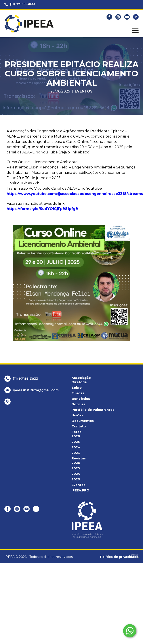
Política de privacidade (119, 557)
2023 (76, 453)
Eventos (84, 91)
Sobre (77, 388)
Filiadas (78, 393)
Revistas (79, 458)
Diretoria (79, 382)
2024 (76, 447)
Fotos (76, 432)
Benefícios (81, 399)
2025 (76, 442)
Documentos (83, 421)
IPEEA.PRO (80, 490)
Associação (81, 378)
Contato (79, 426)
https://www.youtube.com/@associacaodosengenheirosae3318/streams (75, 194)
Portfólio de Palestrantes (93, 410)
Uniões (77, 415)
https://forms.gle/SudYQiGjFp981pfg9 (42, 209)
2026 (76, 436)
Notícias (78, 404)
